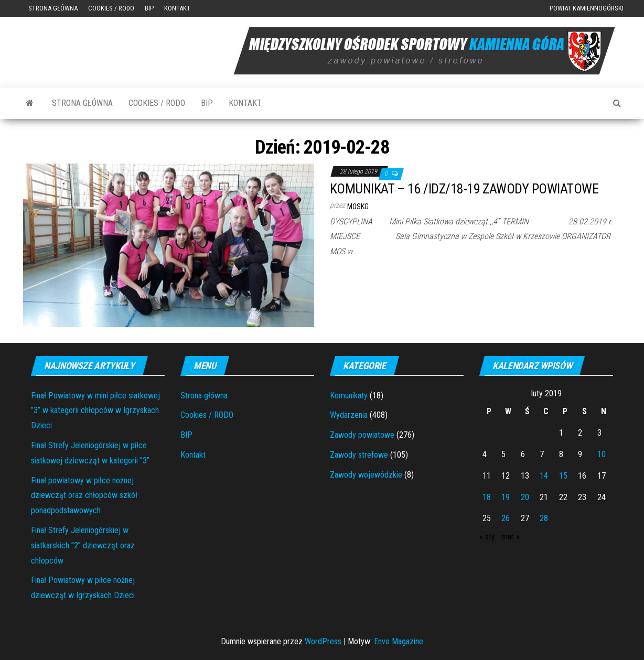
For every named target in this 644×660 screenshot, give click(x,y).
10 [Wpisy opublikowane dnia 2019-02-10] (602, 454)
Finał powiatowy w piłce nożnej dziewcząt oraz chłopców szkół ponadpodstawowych (84, 496)
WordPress (323, 641)
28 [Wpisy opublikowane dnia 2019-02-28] (544, 518)
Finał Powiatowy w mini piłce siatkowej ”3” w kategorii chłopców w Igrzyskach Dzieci (95, 411)
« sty (487, 537)
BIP (149, 8)
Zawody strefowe (359, 455)
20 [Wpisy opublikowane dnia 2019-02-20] (525, 497)
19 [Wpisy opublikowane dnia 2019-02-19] (506, 497)
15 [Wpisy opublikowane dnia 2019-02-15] (563, 476)
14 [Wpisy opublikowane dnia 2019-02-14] (544, 476)
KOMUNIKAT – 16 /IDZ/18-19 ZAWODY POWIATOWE (464, 189)
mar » (511, 537)
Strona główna (53, 8)
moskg (358, 207)
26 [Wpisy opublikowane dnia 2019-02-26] (506, 518)
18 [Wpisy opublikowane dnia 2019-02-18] (487, 497)
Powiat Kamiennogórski (587, 8)
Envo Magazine (399, 641)
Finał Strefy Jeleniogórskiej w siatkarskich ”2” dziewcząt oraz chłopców (83, 545)
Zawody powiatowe (362, 435)
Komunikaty (349, 396)
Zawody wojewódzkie (366, 475)
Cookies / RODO (111, 8)
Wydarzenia (349, 415)
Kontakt (177, 8)
